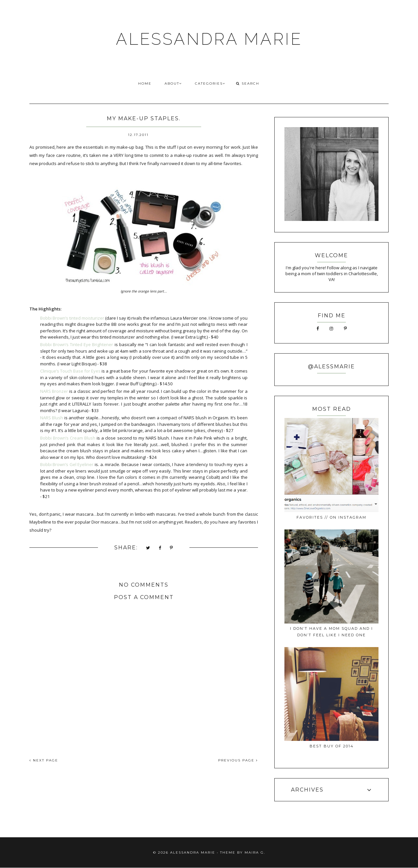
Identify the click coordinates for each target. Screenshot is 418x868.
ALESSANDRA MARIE (209, 39)
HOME (145, 83)
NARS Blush (52, 418)
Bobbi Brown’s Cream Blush (68, 438)
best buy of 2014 (332, 746)
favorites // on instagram (331, 517)
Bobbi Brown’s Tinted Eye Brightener (77, 344)
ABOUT (173, 83)
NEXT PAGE (44, 760)
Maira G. (255, 852)
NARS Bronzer (54, 391)
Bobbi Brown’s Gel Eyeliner (67, 464)
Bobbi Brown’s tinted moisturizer (72, 318)
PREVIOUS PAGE (238, 760)
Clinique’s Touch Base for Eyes (70, 371)
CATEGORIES (210, 83)
